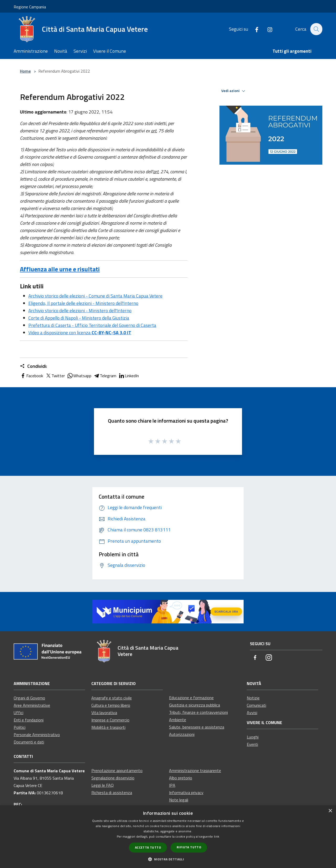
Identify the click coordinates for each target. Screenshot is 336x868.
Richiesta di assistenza (112, 792)
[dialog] (168, 837)
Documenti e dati (29, 742)
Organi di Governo (29, 698)
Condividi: (33, 366)
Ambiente (178, 720)
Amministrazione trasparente (195, 770)
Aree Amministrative (32, 705)
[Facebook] (254, 29)
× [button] (330, 811)
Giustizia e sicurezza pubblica (195, 705)
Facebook (31, 376)
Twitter (55, 376)
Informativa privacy (186, 792)
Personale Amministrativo (37, 735)
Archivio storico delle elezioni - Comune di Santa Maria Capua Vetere (95, 296)
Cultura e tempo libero (111, 705)
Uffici (19, 713)
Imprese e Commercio (110, 720)
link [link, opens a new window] (217, 836)
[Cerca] (316, 29)
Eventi (252, 744)
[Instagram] (267, 29)
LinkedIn (129, 376)
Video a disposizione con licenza (80, 333)
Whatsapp (79, 376)
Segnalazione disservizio (113, 778)
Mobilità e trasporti (108, 727)
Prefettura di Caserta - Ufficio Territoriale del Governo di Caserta (92, 325)
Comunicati (256, 705)
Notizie (253, 698)
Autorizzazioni (182, 734)
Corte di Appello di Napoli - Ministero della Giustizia (79, 318)
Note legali (179, 800)
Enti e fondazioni (29, 720)
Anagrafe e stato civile (112, 698)
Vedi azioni (234, 91)
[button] (168, 859)
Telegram (105, 376)
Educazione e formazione (191, 698)
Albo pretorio (181, 778)
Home (25, 71)
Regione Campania (30, 7)
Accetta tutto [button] (148, 847)
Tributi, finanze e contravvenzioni (198, 712)
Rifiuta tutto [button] (189, 847)
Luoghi (253, 737)
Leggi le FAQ (103, 785)
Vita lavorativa (104, 713)
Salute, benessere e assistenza (197, 727)
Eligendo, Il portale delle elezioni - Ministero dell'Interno (83, 303)
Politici (20, 727)
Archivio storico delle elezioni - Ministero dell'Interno (80, 311)
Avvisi (252, 713)
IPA (172, 785)
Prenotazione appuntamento (117, 770)
